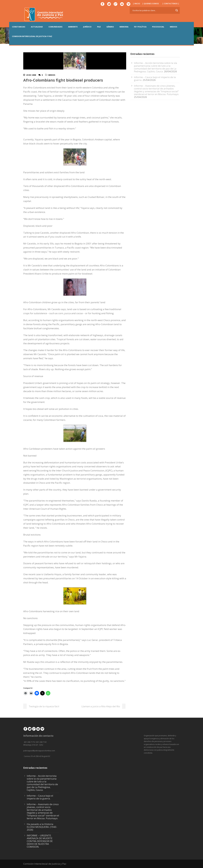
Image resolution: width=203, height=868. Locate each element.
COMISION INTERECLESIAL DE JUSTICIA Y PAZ (32, 36)
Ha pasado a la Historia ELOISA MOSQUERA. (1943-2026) (42, 827)
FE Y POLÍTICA (140, 27)
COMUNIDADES (55, 27)
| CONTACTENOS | (171, 4)
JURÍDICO (87, 27)
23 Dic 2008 (31, 75)
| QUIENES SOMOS (151, 4)
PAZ (99, 27)
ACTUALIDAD (37, 27)
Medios (52, 75)
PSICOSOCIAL (158, 27)
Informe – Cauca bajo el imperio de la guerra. (40, 797)
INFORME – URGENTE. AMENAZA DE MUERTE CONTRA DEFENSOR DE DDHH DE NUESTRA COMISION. (40, 841)
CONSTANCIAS (19, 27)
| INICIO (136, 4)
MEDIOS (174, 27)
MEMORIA (124, 27)
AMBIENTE (73, 27)
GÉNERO (110, 27)
